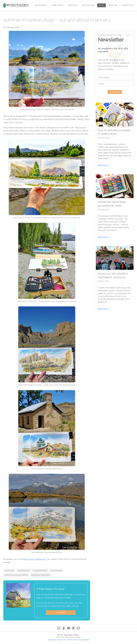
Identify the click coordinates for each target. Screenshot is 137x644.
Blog (101, 5)
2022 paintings (24, 570)
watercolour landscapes (41, 575)
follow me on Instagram (33, 559)
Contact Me (127, 5)
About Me (113, 5)
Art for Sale (88, 5)
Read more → (104, 165)
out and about (56, 570)
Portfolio (73, 5)
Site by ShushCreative (82, 639)
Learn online (57, 5)
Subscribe (115, 92)
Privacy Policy (61, 639)
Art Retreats (41, 5)
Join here (61, 612)
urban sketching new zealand (16, 575)
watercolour (9, 570)
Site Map (70, 639)
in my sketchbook (40, 570)
